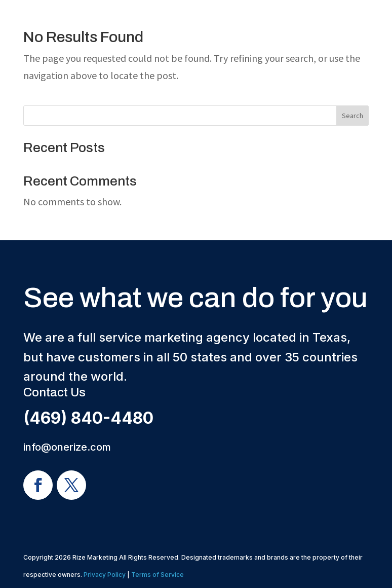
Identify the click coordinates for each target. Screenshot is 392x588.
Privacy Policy (105, 575)
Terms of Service (158, 575)
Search (352, 116)
